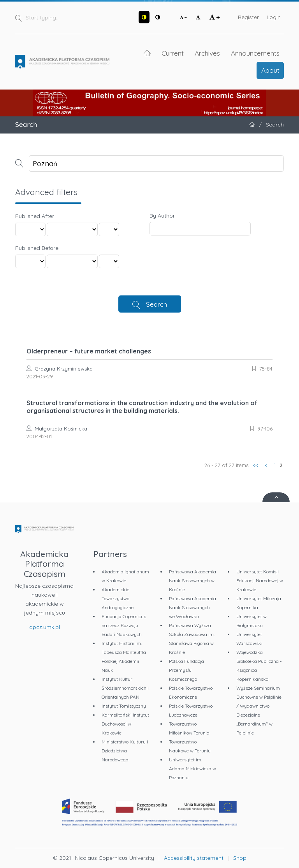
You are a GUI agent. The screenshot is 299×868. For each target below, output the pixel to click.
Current (173, 53)
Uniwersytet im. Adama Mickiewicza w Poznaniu (193, 769)
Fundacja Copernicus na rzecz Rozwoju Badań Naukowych (124, 625)
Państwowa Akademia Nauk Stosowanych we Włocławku (193, 607)
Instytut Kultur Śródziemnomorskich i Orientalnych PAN (125, 688)
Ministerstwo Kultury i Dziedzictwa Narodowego (125, 751)
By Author (162, 216)
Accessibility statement (194, 858)
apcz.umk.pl (45, 627)
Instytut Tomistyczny (124, 706)
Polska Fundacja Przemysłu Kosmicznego (186, 670)
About (270, 70)
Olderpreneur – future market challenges (89, 351)
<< (255, 465)
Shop (240, 858)
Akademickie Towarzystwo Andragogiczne (118, 598)
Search (157, 304)
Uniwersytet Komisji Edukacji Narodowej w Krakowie (260, 581)
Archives (207, 53)
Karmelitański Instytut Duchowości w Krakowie (125, 724)
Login (274, 17)
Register (248, 17)
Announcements (255, 53)
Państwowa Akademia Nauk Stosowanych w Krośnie (193, 581)
